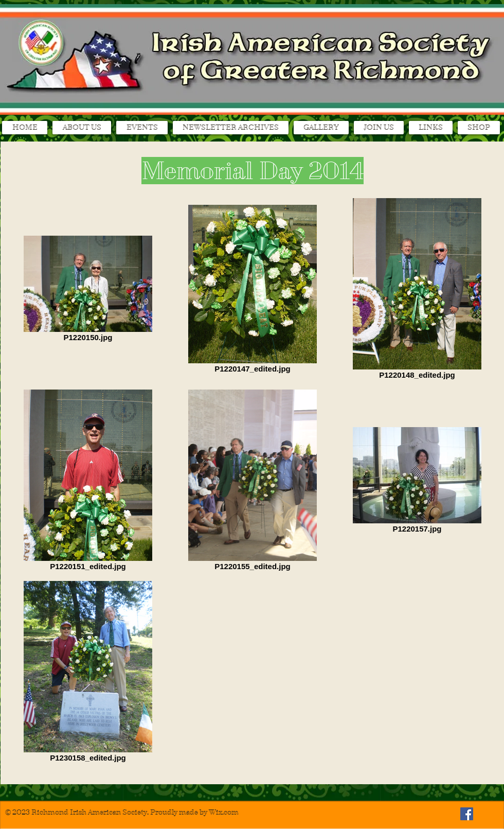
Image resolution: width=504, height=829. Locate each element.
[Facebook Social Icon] (467, 814)
